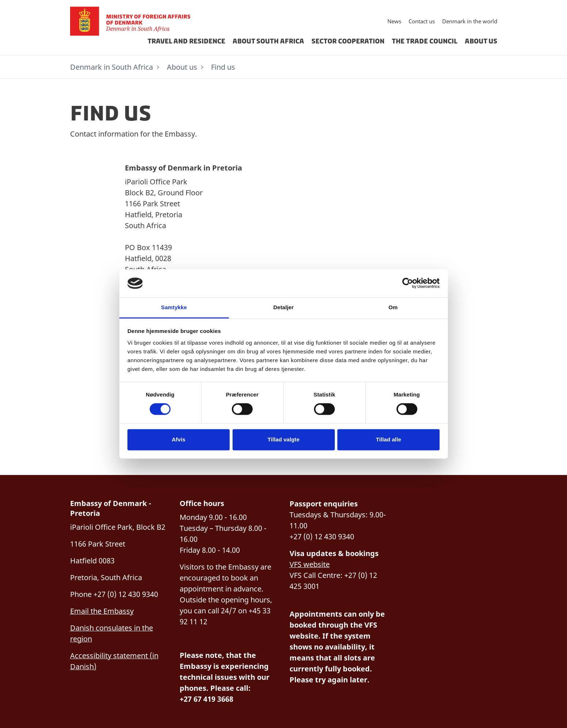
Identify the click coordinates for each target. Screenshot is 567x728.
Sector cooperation (348, 41)
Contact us (422, 21)
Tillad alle (388, 439)
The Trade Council (425, 41)
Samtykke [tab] (174, 307)
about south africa (268, 41)
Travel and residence (186, 41)
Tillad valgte (284, 439)
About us (481, 41)
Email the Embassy (102, 611)
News (394, 21)
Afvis (178, 439)
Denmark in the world (470, 21)
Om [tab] (393, 307)
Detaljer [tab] (284, 307)
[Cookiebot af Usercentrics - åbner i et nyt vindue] (408, 283)
